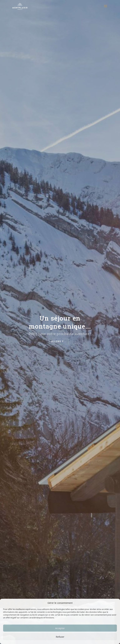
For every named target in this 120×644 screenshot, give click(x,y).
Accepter (60, 628)
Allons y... (59, 341)
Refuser (60, 637)
